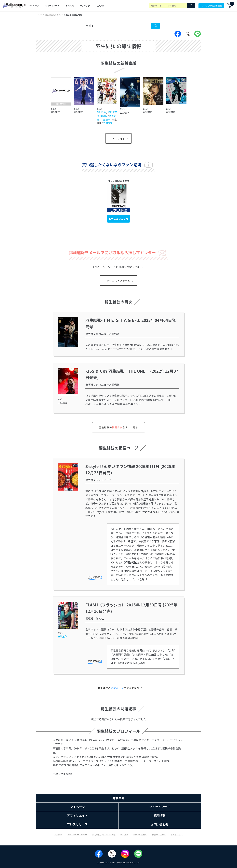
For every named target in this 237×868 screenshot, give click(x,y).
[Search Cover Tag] (156, 26)
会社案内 (124, 835)
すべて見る (121, 138)
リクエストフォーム (121, 280)
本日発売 (70, 6)
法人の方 (101, 6)
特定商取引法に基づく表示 (104, 835)
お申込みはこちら (118, 219)
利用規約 (58, 835)
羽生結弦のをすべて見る (121, 427)
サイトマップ (177, 835)
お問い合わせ (160, 824)
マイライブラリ (52, 6)
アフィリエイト (77, 816)
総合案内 (118, 798)
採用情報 (160, 816)
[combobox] (123, 26)
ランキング (85, 6)
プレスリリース (77, 824)
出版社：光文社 (95, 618)
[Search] (191, 6)
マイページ (34, 6)
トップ (39, 15)
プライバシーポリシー (77, 835)
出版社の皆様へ (140, 835)
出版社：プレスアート (99, 480)
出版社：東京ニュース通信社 (102, 334)
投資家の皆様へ (159, 835)
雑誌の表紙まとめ (53, 15)
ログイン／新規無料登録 (211, 6)
